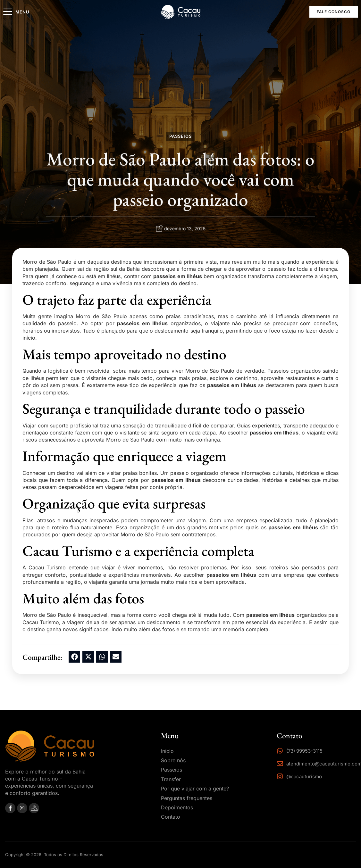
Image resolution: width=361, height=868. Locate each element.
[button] (74, 657)
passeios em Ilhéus (178, 276)
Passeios (180, 137)
